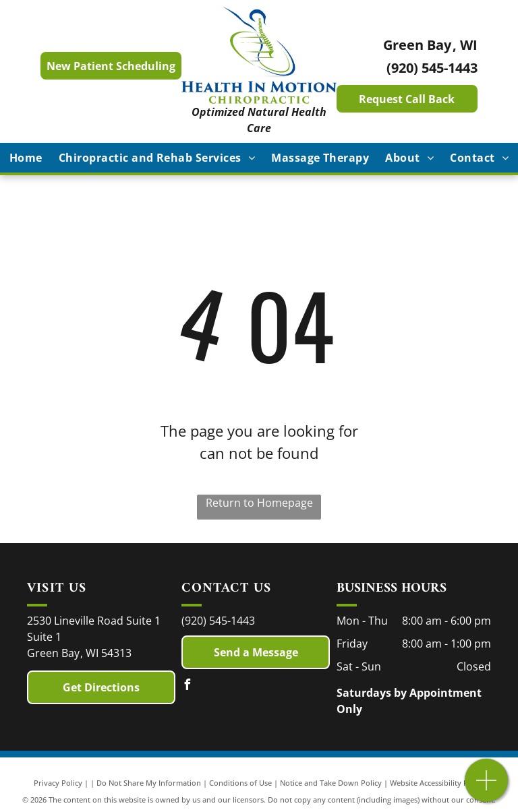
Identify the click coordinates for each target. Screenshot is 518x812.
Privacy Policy (58, 783)
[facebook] (187, 686)
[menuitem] (26, 158)
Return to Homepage (259, 503)
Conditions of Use (240, 783)
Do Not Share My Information (149, 783)
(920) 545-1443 (432, 68)
